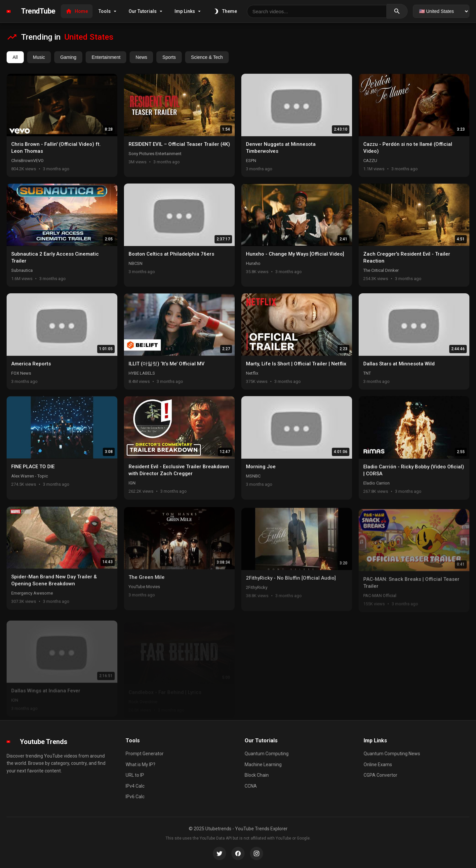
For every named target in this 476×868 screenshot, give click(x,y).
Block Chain (257, 775)
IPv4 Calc (135, 786)
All (15, 57)
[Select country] (441, 11)
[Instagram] (257, 853)
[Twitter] (219, 853)
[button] (62, 125)
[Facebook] (238, 853)
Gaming (68, 57)
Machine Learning (263, 765)
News (141, 57)
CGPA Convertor (380, 775)
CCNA (251, 786)
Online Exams (378, 765)
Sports (169, 57)
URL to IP (135, 775)
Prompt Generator (145, 754)
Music (39, 57)
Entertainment (106, 57)
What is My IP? (140, 765)
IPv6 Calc (135, 797)
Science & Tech (207, 57)
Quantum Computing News (392, 754)
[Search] (397, 11)
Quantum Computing (267, 754)
